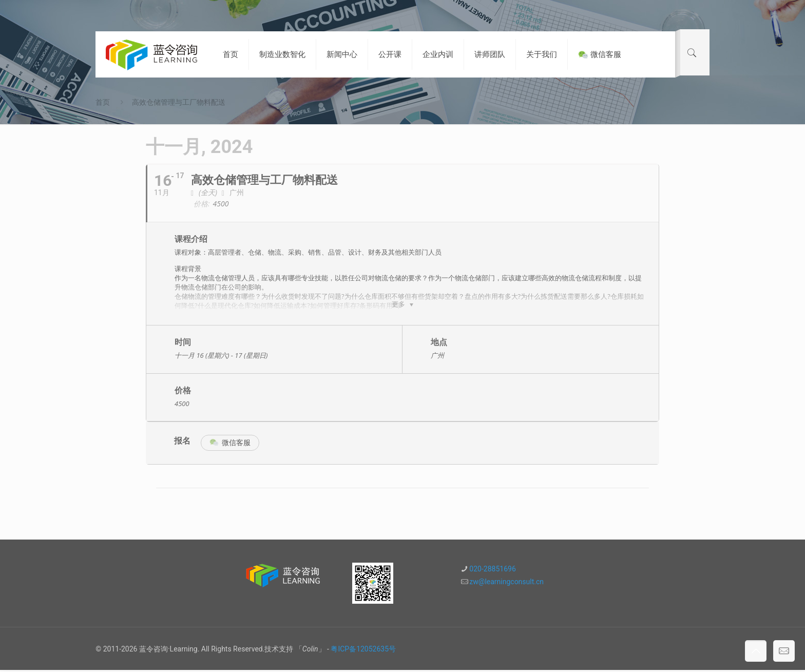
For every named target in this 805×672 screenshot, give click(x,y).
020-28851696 (492, 571)
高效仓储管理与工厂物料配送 (179, 102)
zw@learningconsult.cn (506, 584)
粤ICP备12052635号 (363, 651)
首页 (103, 102)
